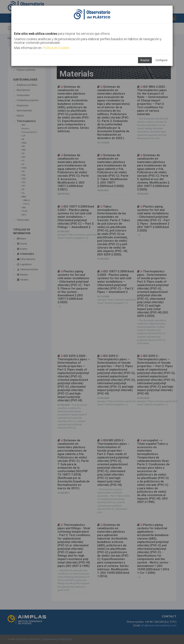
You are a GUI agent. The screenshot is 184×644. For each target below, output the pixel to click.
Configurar (162, 60)
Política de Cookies (56, 48)
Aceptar (145, 60)
